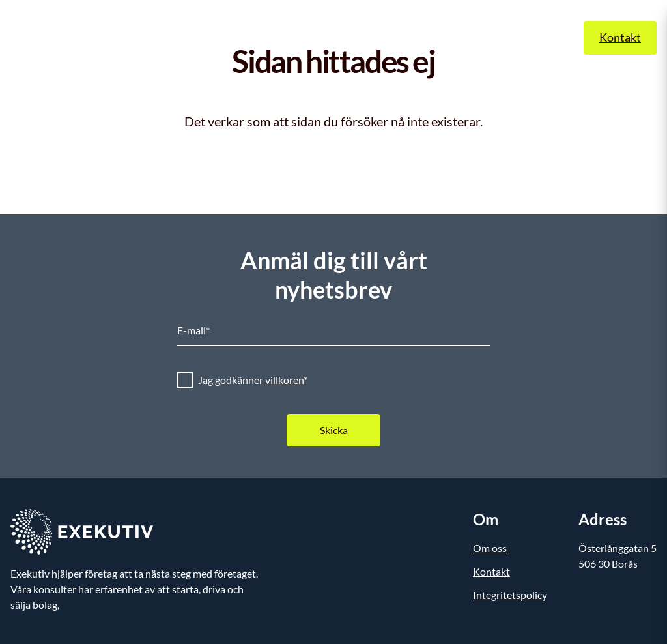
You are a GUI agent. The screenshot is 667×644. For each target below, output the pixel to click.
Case (406, 37)
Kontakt (620, 37)
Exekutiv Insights (335, 37)
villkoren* (286, 380)
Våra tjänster (243, 37)
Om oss (453, 37)
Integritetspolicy (510, 595)
